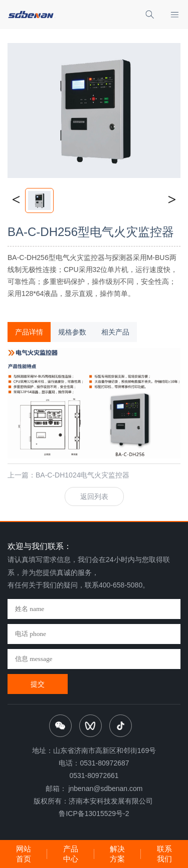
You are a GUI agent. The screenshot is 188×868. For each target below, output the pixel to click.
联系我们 (164, 854)
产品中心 (71, 854)
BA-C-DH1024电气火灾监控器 (82, 475)
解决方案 (117, 854)
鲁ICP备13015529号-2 (94, 813)
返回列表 (94, 496)
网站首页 (24, 854)
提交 (38, 684)
